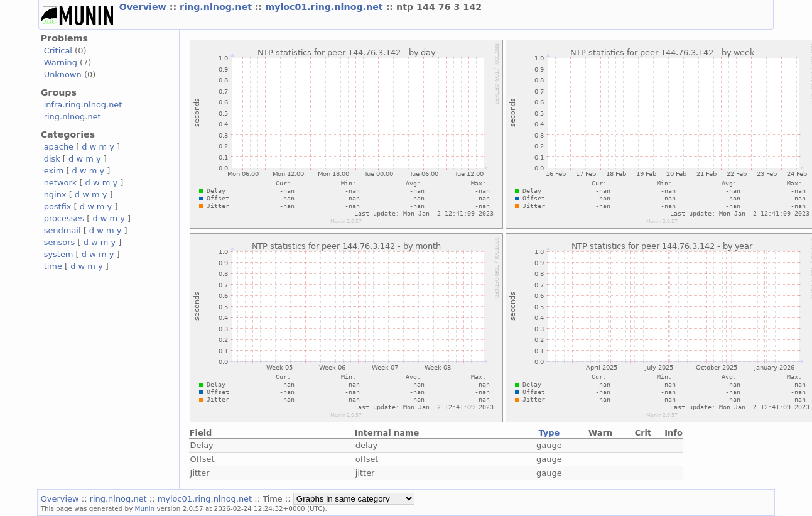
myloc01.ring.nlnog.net (325, 7)
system (59, 254)
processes (64, 218)
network (61, 183)
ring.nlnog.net (217, 7)
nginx (55, 195)
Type (549, 433)
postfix (58, 206)
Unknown (63, 74)
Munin (145, 508)
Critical (58, 51)
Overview (144, 7)
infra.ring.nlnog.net (83, 105)
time (53, 266)
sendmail (62, 230)
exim (54, 171)
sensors (60, 242)
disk (52, 159)
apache (59, 147)
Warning (61, 63)
